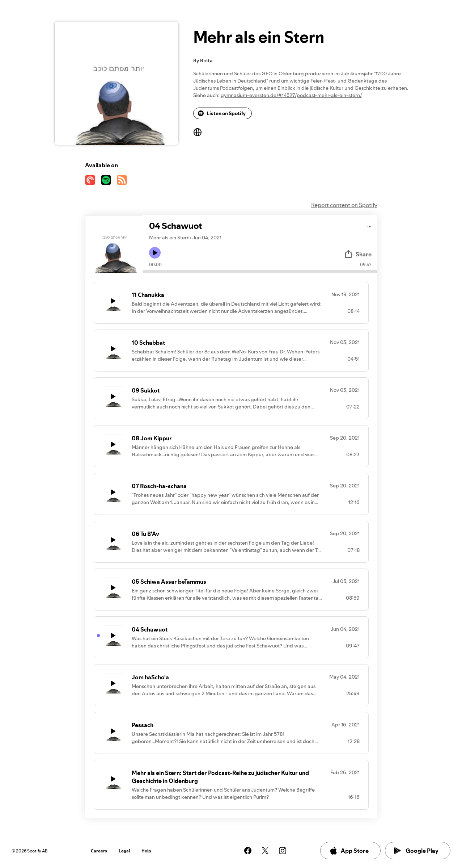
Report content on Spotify (344, 205)
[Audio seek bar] (260, 272)
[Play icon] (155, 253)
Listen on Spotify (222, 113)
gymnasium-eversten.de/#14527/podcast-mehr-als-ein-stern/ (291, 95)
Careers (99, 851)
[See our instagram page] (283, 851)
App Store (349, 851)
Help (146, 851)
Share (358, 254)
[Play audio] (370, 225)
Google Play (416, 851)
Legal (124, 851)
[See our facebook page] (248, 851)
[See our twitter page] (265, 851)
